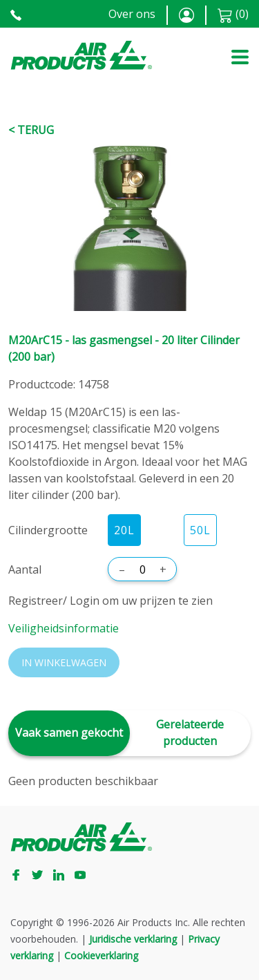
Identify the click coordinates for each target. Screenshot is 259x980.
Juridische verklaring (133, 939)
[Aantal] (142, 569)
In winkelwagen (64, 662)
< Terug (31, 130)
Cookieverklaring (101, 955)
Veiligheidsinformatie (64, 628)
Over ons (132, 14)
